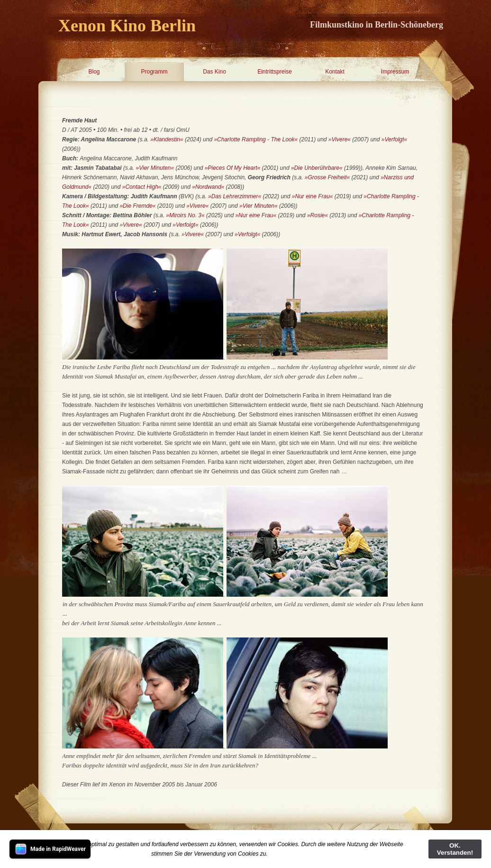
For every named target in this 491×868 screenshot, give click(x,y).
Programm (154, 72)
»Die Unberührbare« (317, 168)
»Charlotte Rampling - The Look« (256, 139)
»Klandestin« (167, 139)
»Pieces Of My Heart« (232, 168)
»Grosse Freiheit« (327, 177)
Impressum (395, 72)
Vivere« (341, 139)
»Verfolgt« (394, 139)
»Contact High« (142, 187)
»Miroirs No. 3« (185, 215)
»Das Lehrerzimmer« (235, 196)
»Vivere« (197, 206)
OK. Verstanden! (455, 849)
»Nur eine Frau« (313, 196)
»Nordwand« (208, 187)
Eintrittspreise (275, 72)
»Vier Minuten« (155, 168)
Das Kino (214, 72)
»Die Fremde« (137, 206)
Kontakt (335, 72)
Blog (94, 72)
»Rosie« (318, 215)
